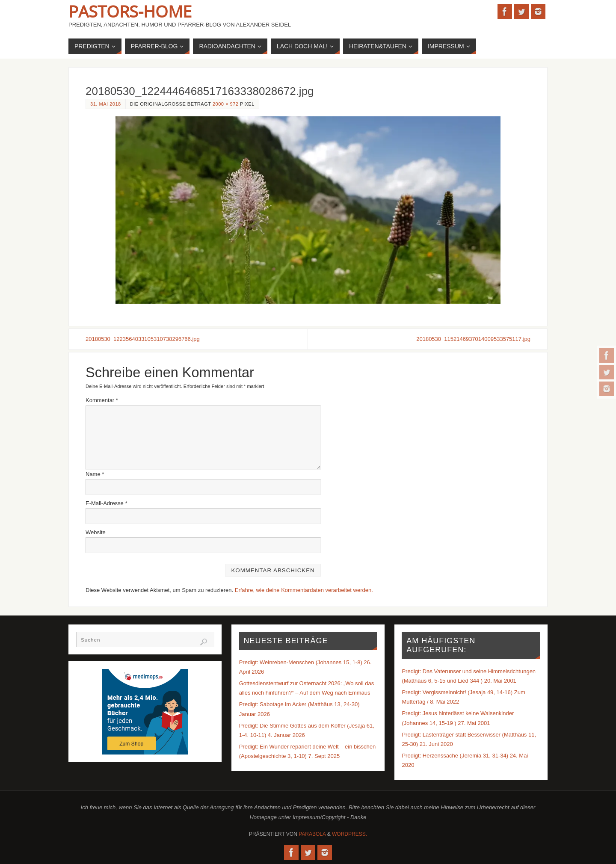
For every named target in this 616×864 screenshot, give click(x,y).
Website (96, 532)
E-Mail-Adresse (107, 503)
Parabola (312, 834)
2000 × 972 (226, 104)
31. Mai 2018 (106, 104)
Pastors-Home (130, 11)
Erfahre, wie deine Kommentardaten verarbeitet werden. (304, 590)
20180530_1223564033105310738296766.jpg (143, 339)
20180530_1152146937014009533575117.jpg (473, 339)
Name (95, 474)
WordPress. (349, 834)
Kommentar (102, 400)
